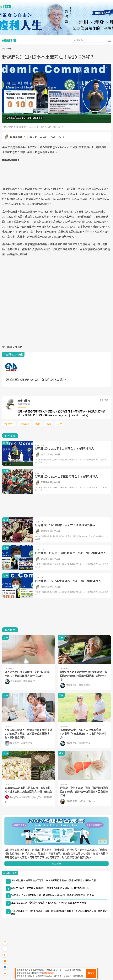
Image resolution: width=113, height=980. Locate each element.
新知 (9, 49)
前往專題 (56, 864)
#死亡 (59, 424)
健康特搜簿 (16, 137)
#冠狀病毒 (24, 424)
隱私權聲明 (49, 973)
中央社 (44, 137)
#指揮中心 (9, 424)
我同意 (91, 973)
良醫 (4, 49)
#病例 (37, 424)
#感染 (48, 424)
